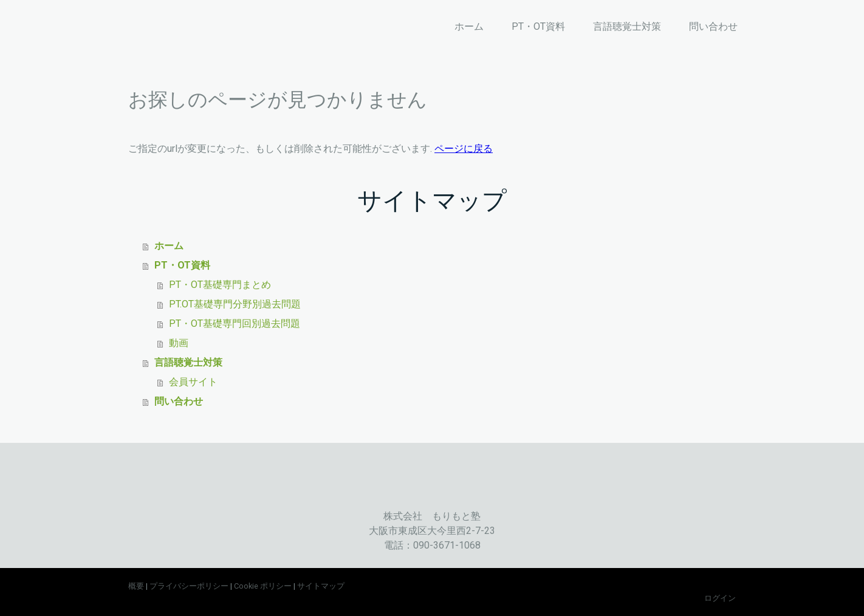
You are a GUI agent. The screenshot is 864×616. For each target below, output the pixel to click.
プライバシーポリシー (189, 586)
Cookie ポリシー (263, 586)
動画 (179, 343)
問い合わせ (713, 26)
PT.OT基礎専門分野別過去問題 (235, 304)
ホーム (469, 26)
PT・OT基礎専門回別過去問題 (235, 323)
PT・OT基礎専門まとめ (220, 285)
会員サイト (193, 382)
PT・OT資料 (538, 26)
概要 (136, 586)
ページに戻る (464, 149)
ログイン (720, 598)
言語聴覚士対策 (627, 26)
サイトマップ (321, 586)
